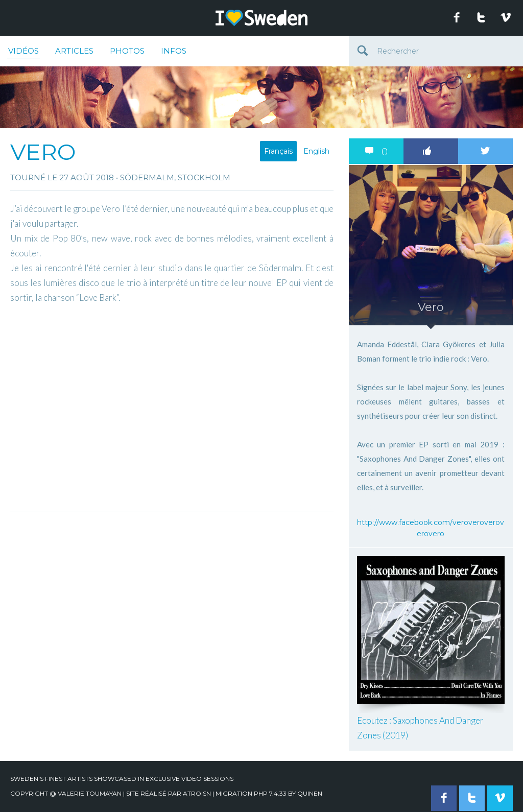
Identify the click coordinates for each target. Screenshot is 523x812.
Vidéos (23, 53)
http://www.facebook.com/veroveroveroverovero (431, 528)
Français (278, 151)
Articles (74, 51)
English (316, 151)
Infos (174, 51)
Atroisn (197, 793)
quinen (310, 793)
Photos (127, 51)
